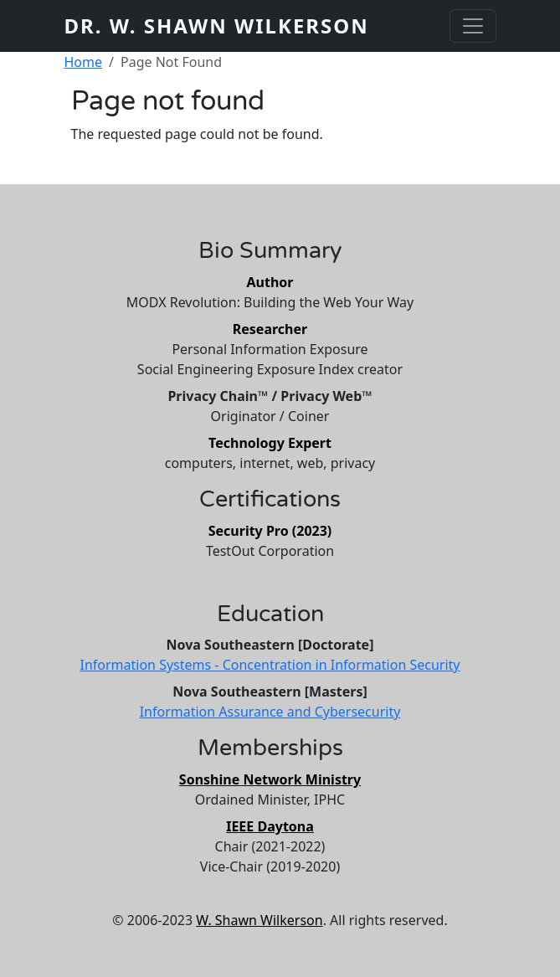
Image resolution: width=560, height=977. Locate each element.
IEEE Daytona (270, 826)
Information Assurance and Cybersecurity (270, 712)
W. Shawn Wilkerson (259, 920)
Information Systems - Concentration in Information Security (270, 665)
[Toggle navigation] (473, 26)
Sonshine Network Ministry (270, 779)
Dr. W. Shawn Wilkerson (217, 26)
